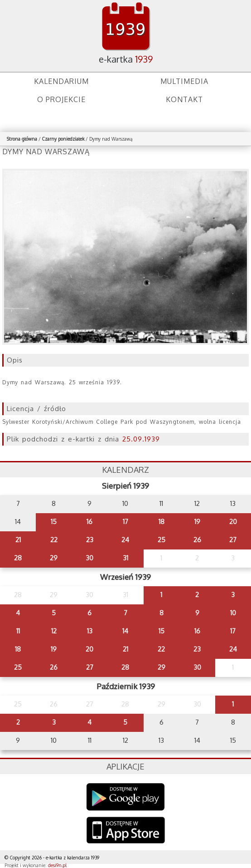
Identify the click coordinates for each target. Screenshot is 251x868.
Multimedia (184, 81)
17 (125, 522)
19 (197, 522)
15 (54, 522)
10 (233, 613)
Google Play (126, 797)
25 (162, 540)
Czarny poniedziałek (63, 139)
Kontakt (184, 99)
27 (233, 540)
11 (18, 631)
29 (54, 558)
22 (54, 540)
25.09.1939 (141, 439)
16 (89, 522)
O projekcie (61, 99)
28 (18, 558)
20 (233, 522)
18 (162, 522)
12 (54, 631)
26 (197, 540)
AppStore (126, 831)
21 (18, 540)
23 (90, 540)
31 (125, 558)
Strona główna (22, 139)
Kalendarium (61, 81)
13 (90, 631)
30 (89, 558)
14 (125, 631)
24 (125, 540)
